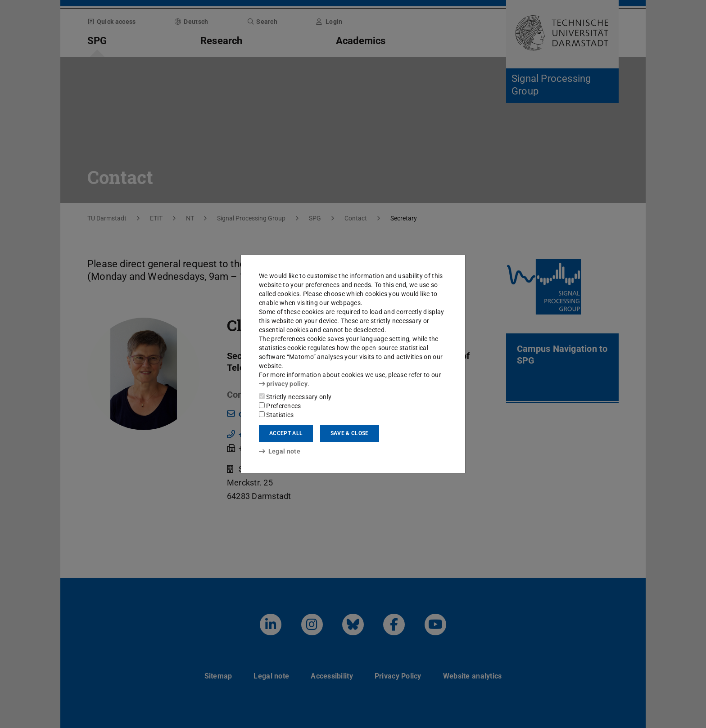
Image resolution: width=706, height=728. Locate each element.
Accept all (286, 433)
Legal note (280, 451)
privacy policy (283, 384)
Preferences (280, 406)
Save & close (350, 433)
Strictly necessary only (295, 397)
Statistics (276, 415)
